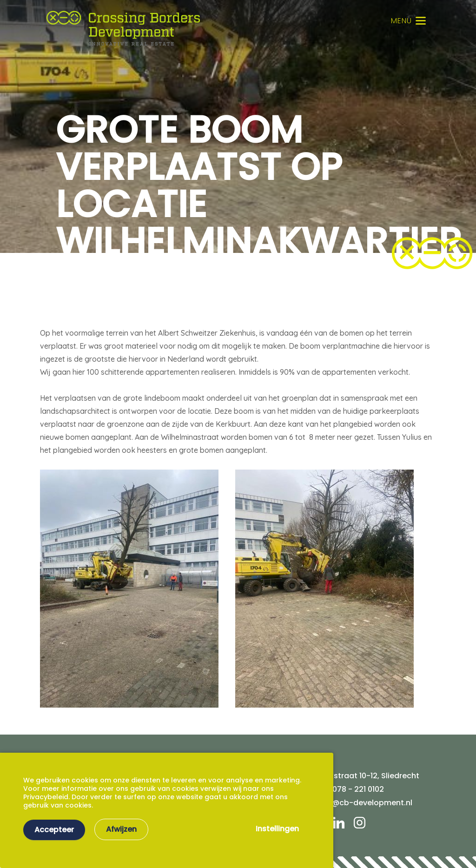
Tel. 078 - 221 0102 (351, 789)
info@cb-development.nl (365, 803)
